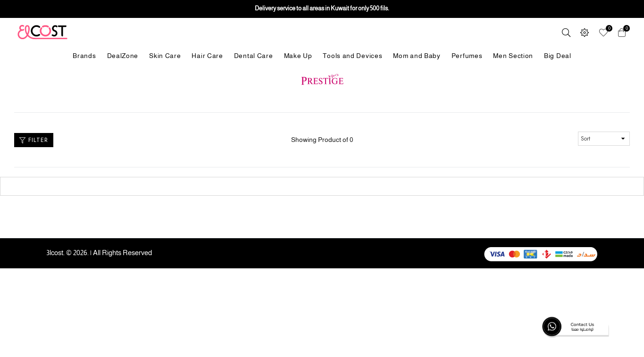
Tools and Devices (352, 56)
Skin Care (165, 56)
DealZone (123, 56)
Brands (84, 56)
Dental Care (254, 56)
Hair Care (207, 56)
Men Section (513, 56)
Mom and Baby (417, 56)
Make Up (298, 56)
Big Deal (558, 56)
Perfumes (467, 56)
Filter (34, 140)
